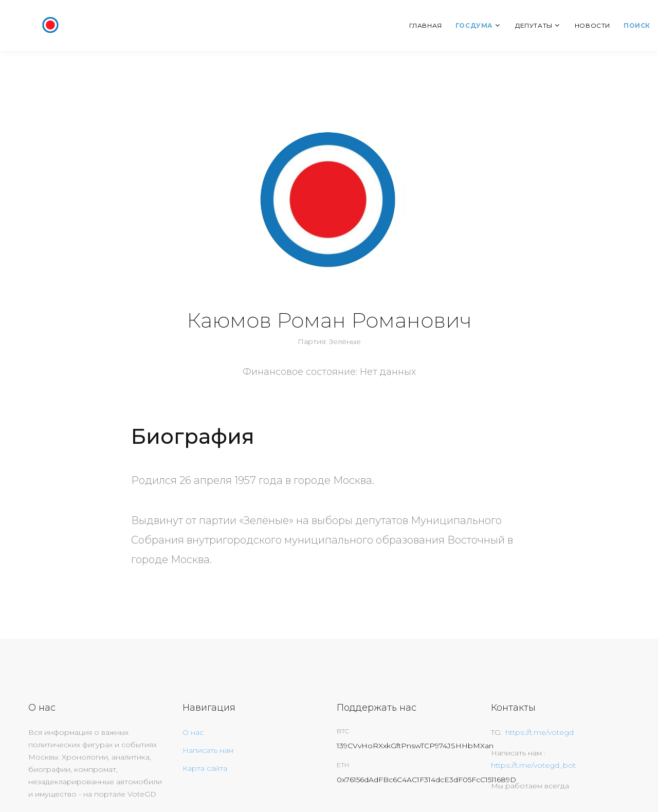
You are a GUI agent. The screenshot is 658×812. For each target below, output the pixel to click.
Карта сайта (205, 768)
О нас (193, 732)
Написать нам (208, 750)
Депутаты (534, 25)
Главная (426, 25)
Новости (592, 25)
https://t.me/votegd (540, 732)
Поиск (637, 25)
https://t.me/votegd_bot (533, 765)
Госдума (474, 25)
